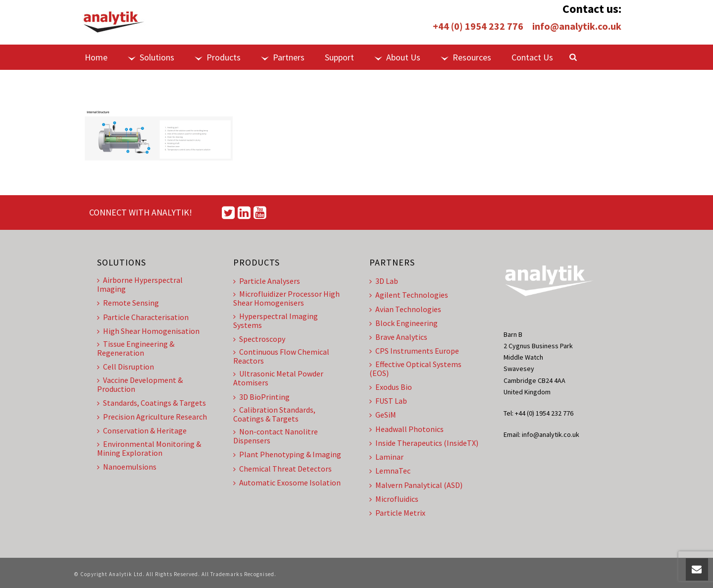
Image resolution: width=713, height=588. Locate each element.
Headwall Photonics (407, 429)
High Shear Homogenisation (148, 331)
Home (96, 57)
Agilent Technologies (409, 295)
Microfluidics (394, 499)
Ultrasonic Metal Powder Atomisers (278, 378)
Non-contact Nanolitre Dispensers (276, 436)
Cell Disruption (126, 367)
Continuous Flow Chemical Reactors (281, 356)
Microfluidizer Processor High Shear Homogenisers (286, 298)
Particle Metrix (397, 513)
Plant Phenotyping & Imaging (287, 454)
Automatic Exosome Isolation (287, 482)
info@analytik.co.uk (577, 26)
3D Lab (384, 281)
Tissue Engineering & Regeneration (136, 348)
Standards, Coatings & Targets (152, 403)
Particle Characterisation (143, 317)
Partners (283, 57)
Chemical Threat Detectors (282, 469)
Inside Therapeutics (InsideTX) (424, 443)
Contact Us (532, 57)
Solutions (151, 57)
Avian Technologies (405, 309)
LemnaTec (390, 471)
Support (339, 57)
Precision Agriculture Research (152, 417)
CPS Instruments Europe (414, 351)
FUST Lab (388, 401)
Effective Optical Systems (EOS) (415, 369)
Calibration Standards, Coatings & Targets (274, 414)
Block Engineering (404, 323)
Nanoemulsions (127, 467)
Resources (466, 57)
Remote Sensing (128, 303)
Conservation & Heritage (142, 430)
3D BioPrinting (261, 397)
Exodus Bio (391, 387)
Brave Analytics (398, 337)
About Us (397, 57)
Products (218, 57)
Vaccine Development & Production (140, 384)
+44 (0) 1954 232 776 (478, 26)
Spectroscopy (259, 339)
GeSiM (383, 415)
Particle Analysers (267, 281)
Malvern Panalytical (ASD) (416, 485)
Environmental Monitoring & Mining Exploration (149, 448)
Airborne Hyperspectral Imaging (140, 284)
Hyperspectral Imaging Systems (276, 321)
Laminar (386, 457)
